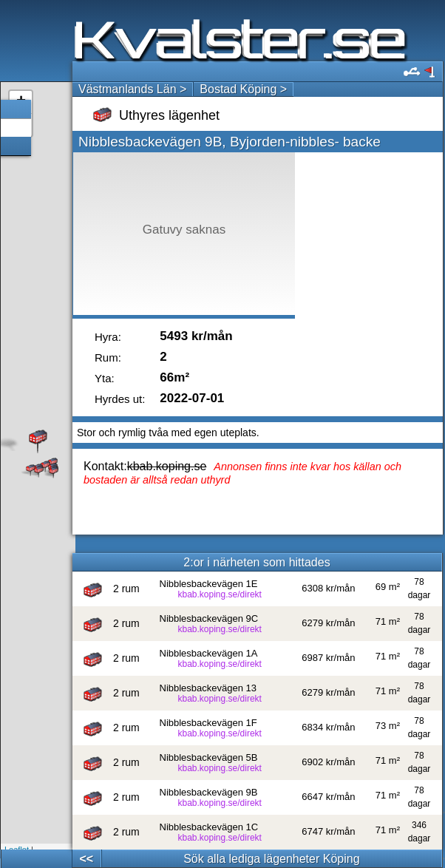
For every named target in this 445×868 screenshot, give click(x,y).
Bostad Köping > (243, 89)
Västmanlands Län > (132, 89)
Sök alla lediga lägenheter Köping (271, 859)
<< (87, 859)
